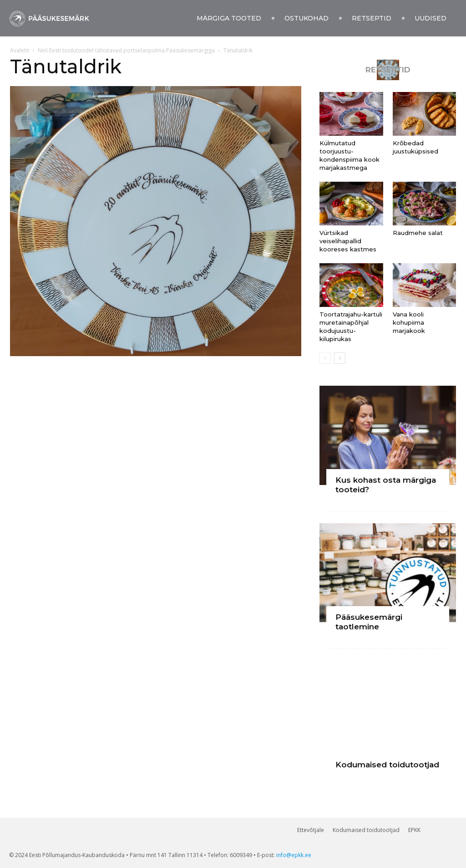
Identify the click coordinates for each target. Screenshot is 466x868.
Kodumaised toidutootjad (387, 765)
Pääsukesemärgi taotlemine (369, 622)
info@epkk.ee (294, 855)
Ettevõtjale (311, 830)
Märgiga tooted (229, 18)
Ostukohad (306, 18)
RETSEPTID (388, 70)
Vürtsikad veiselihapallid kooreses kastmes (348, 241)
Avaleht (20, 50)
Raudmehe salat (418, 233)
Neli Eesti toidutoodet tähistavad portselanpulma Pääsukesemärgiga (126, 50)
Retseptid (372, 18)
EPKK (414, 830)
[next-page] (340, 358)
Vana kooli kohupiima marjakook (409, 322)
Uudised (431, 18)
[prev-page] (325, 358)
